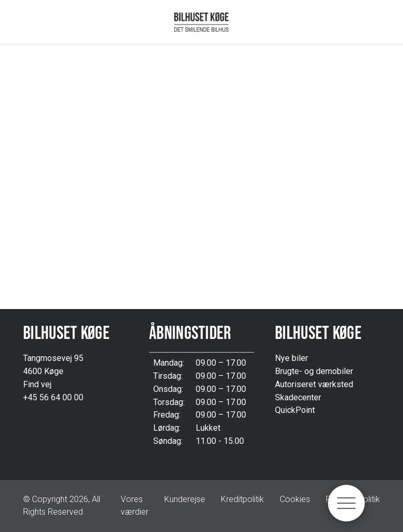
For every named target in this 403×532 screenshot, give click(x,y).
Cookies (295, 499)
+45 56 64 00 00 (53, 397)
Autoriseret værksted (314, 384)
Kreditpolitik (242, 499)
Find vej (37, 384)
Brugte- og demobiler (314, 371)
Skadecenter (298, 397)
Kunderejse (185, 499)
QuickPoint (295, 410)
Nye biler (291, 358)
